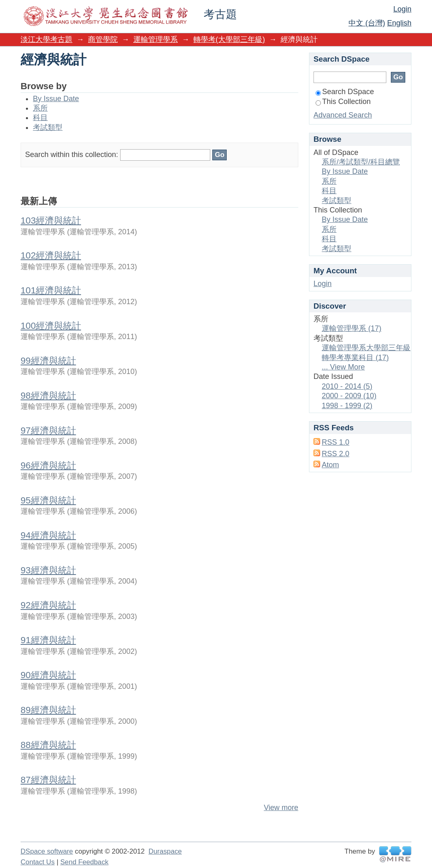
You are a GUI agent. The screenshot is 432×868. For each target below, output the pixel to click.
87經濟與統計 (48, 780)
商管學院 (103, 39)
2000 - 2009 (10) (349, 396)
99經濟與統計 (48, 361)
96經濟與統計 (48, 465)
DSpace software (47, 851)
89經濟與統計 (48, 710)
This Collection (343, 102)
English (399, 23)
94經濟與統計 (48, 535)
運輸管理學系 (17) (352, 328)
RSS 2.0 (336, 454)
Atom (330, 465)
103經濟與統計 (51, 220)
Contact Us (38, 862)
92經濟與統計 (48, 605)
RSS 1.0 (336, 442)
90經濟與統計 (48, 675)
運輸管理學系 (156, 39)
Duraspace (165, 851)
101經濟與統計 (51, 290)
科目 (40, 118)
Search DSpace (345, 92)
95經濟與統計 (48, 500)
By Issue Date (56, 99)
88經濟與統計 (48, 745)
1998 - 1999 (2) (347, 406)
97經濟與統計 (48, 431)
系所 (40, 108)
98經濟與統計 (48, 396)
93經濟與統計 (48, 570)
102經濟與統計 (51, 255)
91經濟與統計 (48, 640)
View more (281, 808)
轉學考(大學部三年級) (229, 39)
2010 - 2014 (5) (347, 386)
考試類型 (48, 127)
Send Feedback (84, 862)
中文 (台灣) (367, 23)
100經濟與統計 (51, 326)
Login (402, 9)
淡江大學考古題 (46, 39)
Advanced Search (343, 115)
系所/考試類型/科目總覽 (361, 162)
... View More (343, 367)
